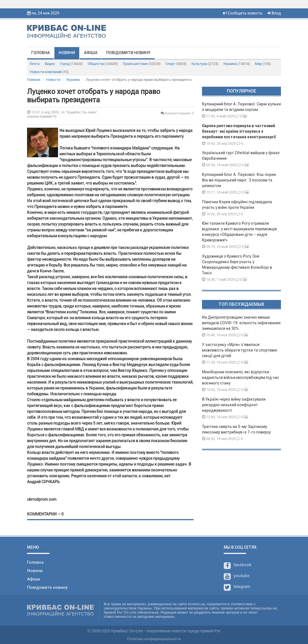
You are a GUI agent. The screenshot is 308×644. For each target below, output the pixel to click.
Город (71, 64)
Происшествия (142, 64)
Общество (103, 64)
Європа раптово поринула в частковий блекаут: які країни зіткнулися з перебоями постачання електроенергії (239, 131)
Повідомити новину (128, 53)
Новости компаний (49, 72)
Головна (40, 53)
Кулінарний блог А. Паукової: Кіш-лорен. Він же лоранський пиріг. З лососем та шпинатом (240, 180)
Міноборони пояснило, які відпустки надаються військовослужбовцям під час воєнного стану (240, 377)
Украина (236, 64)
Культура (205, 64)
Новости (53, 80)
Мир (263, 64)
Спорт (176, 64)
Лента (34, 64)
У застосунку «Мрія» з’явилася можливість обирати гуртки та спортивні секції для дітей (240, 350)
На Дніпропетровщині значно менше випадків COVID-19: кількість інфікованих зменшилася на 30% (241, 323)
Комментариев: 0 (177, 113)
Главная (34, 80)
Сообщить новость (243, 13)
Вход (274, 13)
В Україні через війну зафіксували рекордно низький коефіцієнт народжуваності (234, 405)
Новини (67, 53)
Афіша (91, 53)
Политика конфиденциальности (154, 639)
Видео (50, 64)
